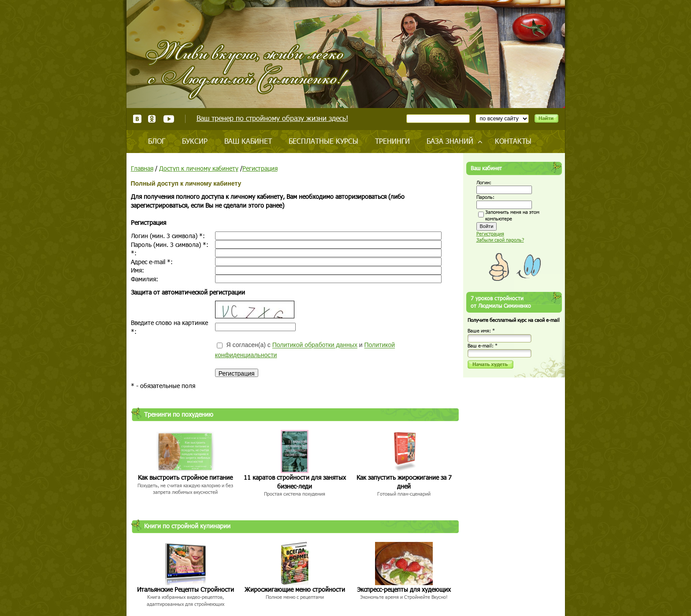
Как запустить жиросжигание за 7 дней (404, 482)
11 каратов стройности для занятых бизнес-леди (295, 482)
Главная (142, 168)
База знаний (450, 141)
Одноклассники (152, 119)
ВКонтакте (137, 119)
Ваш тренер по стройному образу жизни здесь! (272, 118)
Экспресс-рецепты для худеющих (404, 589)
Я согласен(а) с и (305, 350)
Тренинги (392, 141)
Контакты (513, 141)
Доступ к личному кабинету (199, 168)
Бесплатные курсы (323, 141)
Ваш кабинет (248, 141)
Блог (157, 141)
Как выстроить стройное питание (185, 477)
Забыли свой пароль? (500, 240)
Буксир (195, 141)
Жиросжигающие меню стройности (295, 589)
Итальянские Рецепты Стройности (186, 589)
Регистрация (260, 168)
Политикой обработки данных (315, 345)
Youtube (169, 119)
